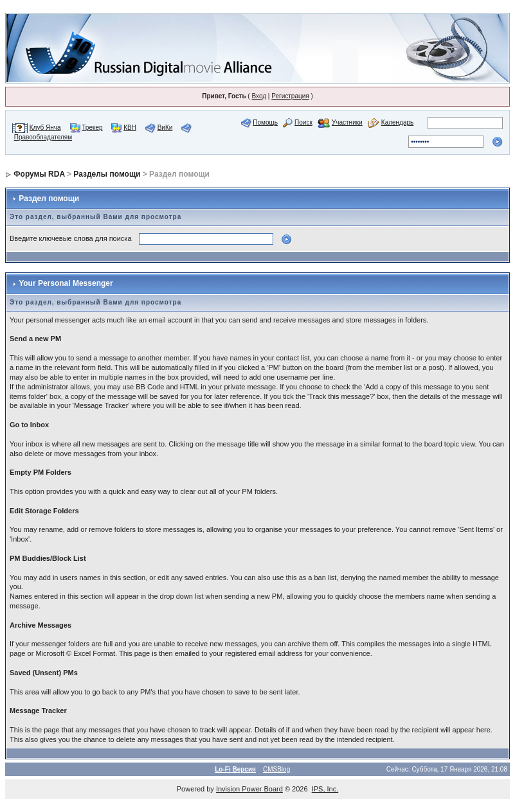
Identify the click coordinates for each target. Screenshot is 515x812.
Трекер (92, 128)
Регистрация (290, 96)
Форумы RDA (39, 174)
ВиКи (165, 128)
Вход (259, 96)
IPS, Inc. (325, 789)
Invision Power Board (249, 789)
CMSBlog (276, 769)
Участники (347, 122)
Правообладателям (43, 137)
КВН (130, 128)
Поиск (303, 122)
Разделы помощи (107, 174)
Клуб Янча (45, 128)
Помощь (265, 122)
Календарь (397, 122)
